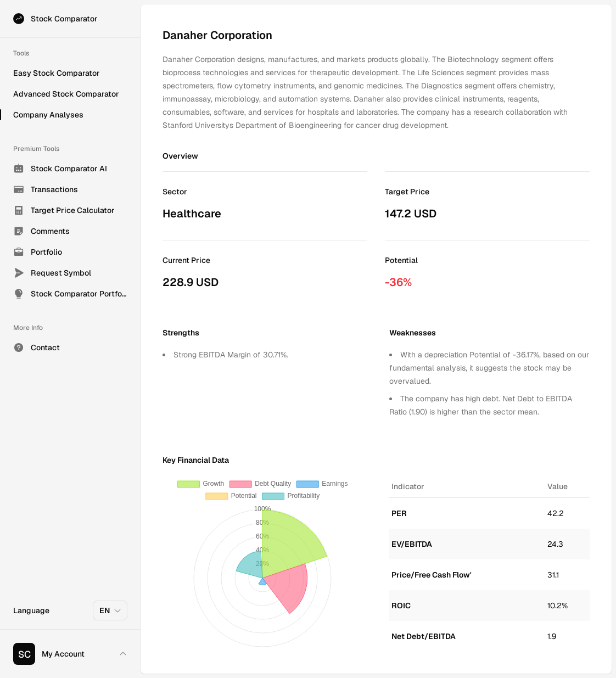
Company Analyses (48, 115)
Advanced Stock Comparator (66, 94)
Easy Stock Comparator (57, 73)
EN (111, 610)
